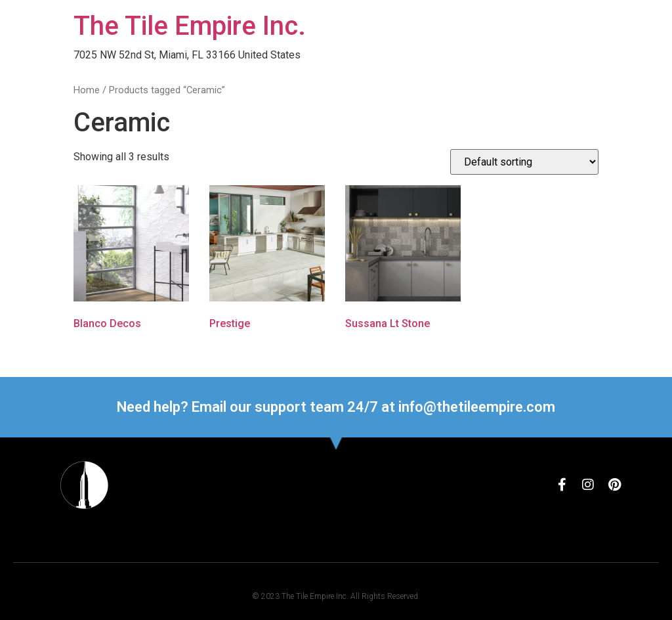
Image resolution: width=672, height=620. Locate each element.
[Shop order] (524, 162)
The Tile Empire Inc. (190, 26)
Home (87, 90)
